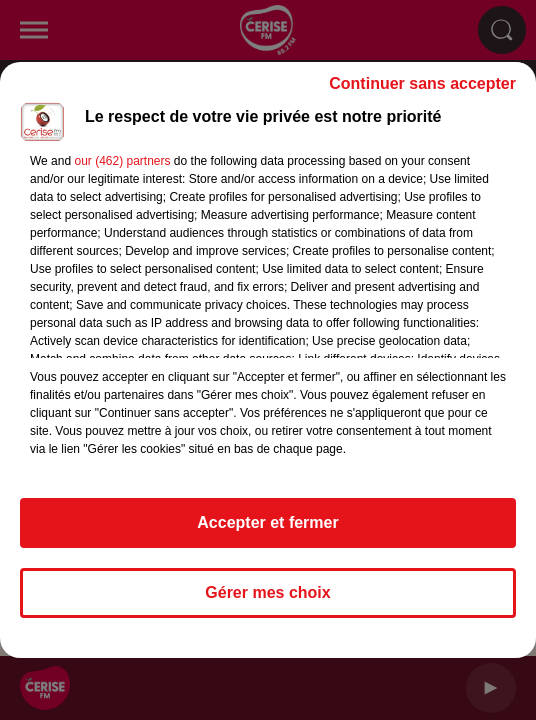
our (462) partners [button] (122, 161)
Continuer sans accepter (422, 83)
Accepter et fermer (267, 522)
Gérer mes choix (267, 592)
